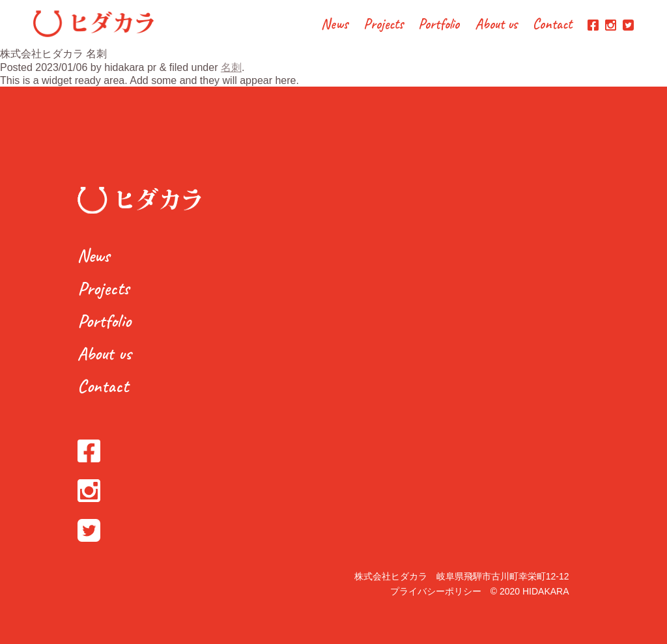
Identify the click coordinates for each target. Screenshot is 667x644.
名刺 (231, 67)
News (334, 25)
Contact (552, 25)
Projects (383, 25)
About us (496, 25)
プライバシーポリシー (436, 591)
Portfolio (439, 25)
